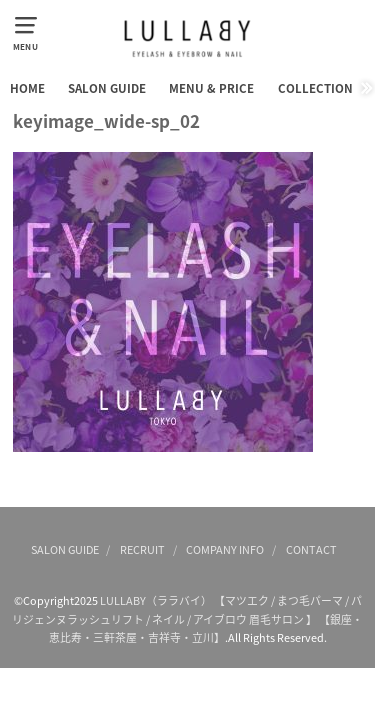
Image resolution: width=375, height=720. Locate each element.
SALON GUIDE (107, 88)
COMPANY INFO (225, 549)
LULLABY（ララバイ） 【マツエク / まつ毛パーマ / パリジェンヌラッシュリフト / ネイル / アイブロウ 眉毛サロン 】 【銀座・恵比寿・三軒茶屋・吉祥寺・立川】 (187, 618)
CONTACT (311, 549)
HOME (27, 88)
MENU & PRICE (211, 88)
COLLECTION (315, 88)
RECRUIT (142, 549)
